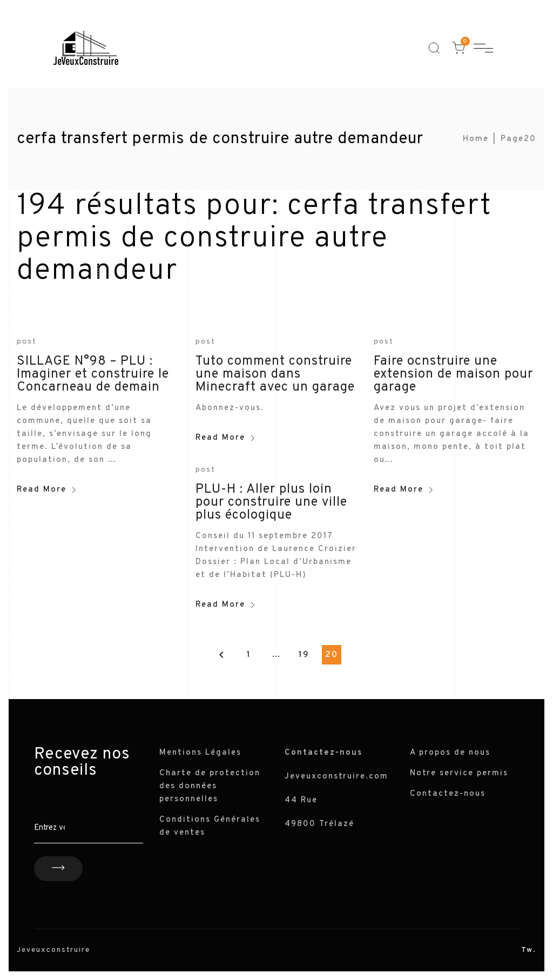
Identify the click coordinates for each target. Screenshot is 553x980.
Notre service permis (459, 773)
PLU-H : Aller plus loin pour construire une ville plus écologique (271, 502)
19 (304, 655)
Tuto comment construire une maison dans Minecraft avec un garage (275, 374)
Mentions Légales (200, 753)
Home (476, 139)
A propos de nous (450, 753)
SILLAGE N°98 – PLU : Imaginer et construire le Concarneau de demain (93, 374)
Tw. (529, 950)
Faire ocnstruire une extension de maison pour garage (453, 374)
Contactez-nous (448, 794)
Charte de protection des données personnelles (210, 786)
